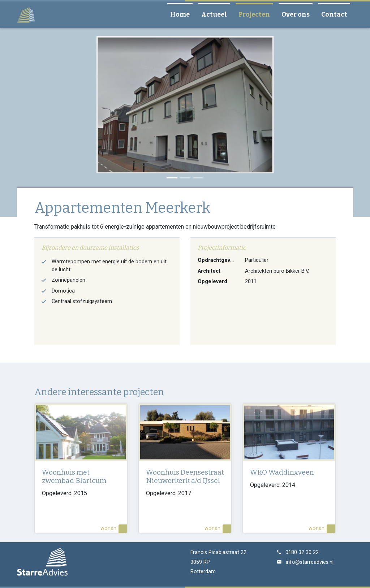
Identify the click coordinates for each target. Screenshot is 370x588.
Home (183, 14)
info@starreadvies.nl (310, 562)
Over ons (298, 14)
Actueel (217, 14)
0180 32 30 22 (302, 552)
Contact (337, 14)
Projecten (257, 14)
